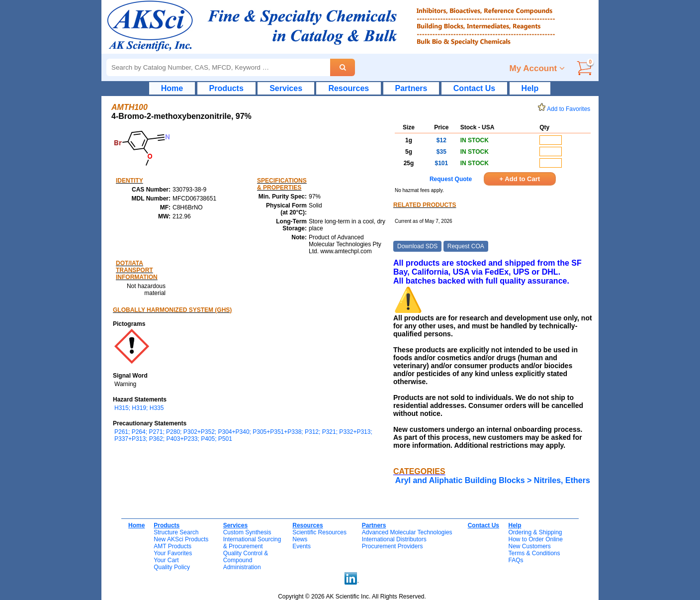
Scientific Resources (319, 532)
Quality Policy (172, 567)
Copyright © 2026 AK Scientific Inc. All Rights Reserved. (352, 597)
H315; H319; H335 (139, 408)
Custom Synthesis (247, 532)
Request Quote (451, 179)
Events (302, 546)
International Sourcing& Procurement (252, 543)
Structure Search (176, 532)
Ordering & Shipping (535, 532)
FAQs (516, 560)
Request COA (466, 246)
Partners (411, 88)
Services (286, 88)
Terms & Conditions (534, 553)
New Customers (529, 546)
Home (172, 88)
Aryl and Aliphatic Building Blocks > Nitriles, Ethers (493, 480)
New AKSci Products (181, 539)
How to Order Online (535, 539)
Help (530, 88)
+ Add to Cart (520, 179)
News (300, 539)
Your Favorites (173, 553)
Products (226, 88)
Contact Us (474, 88)
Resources (349, 88)
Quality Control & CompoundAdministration (246, 560)
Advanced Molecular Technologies (407, 532)
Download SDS (417, 246)
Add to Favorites (566, 109)
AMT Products (173, 546)
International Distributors (394, 539)
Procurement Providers (393, 546)
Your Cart (166, 560)
